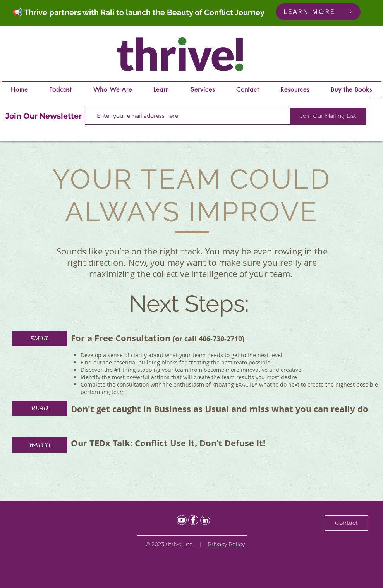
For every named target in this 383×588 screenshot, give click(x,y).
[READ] (40, 408)
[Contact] (346, 523)
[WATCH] (40, 445)
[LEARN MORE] (318, 12)
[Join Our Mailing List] (328, 116)
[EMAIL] (40, 339)
